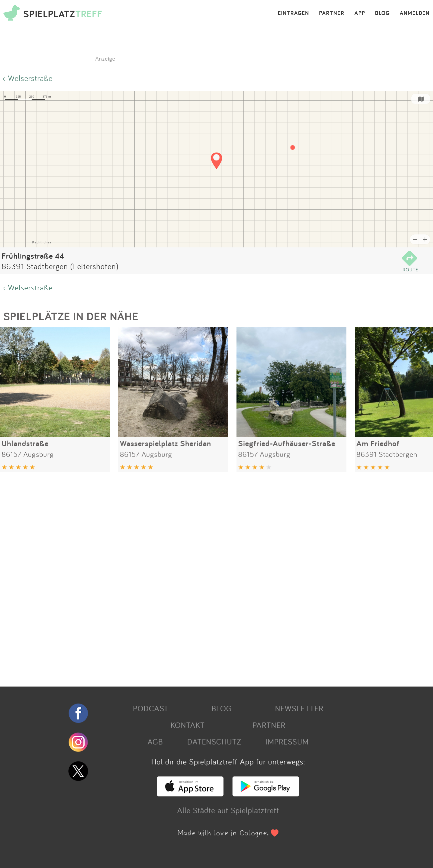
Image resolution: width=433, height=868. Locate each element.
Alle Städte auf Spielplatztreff (228, 810)
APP (360, 13)
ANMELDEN (415, 13)
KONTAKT (188, 725)
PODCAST (151, 708)
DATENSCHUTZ (214, 741)
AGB (155, 741)
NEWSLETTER (299, 708)
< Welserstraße (28, 78)
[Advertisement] (200, 577)
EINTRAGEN (293, 13)
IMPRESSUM (287, 741)
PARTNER (332, 13)
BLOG (382, 13)
